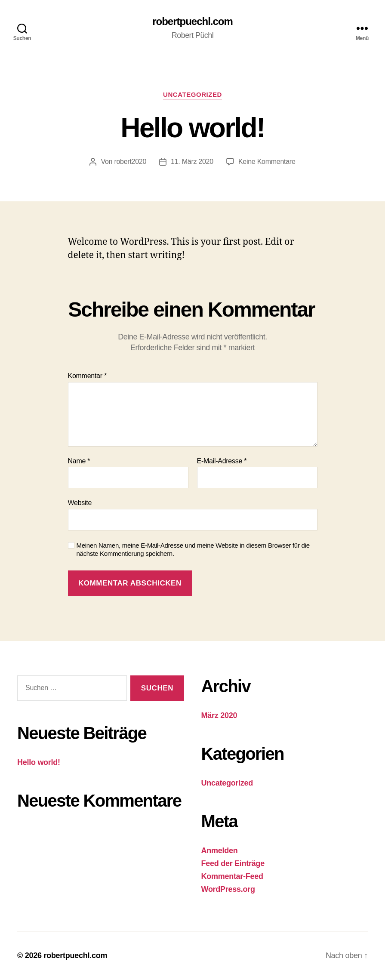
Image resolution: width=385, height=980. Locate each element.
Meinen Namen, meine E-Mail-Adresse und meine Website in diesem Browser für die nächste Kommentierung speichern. (193, 549)
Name (79, 461)
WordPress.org (228, 889)
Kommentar (87, 376)
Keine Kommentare (267, 162)
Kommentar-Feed (232, 876)
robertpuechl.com (192, 22)
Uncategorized (192, 94)
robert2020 (130, 162)
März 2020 (219, 715)
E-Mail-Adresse (222, 461)
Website (80, 503)
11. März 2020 (192, 162)
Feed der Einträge (233, 863)
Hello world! (39, 762)
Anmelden (220, 851)
